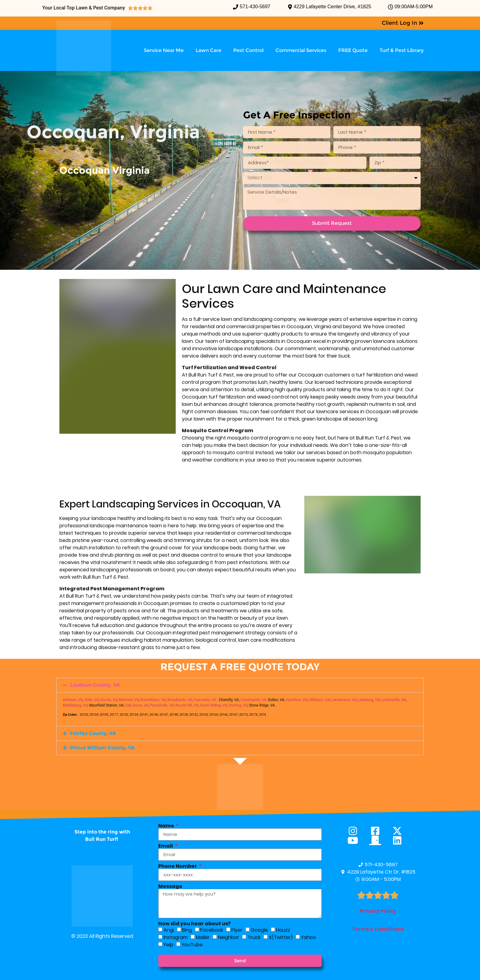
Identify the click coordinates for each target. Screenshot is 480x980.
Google (259, 930)
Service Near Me (164, 50)
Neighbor (229, 937)
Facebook (212, 930)
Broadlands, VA (180, 700)
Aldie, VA (91, 700)
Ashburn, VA (73, 700)
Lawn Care (208, 50)
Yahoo (308, 937)
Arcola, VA (109, 700)
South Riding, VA (213, 705)
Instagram (176, 937)
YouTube (192, 944)
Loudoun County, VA (95, 685)
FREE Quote (353, 50)
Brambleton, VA (153, 700)
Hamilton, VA (296, 700)
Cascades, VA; (205, 700)
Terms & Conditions (378, 929)
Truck (254, 937)
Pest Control (248, 50)
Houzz (283, 930)
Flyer (237, 930)
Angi (169, 930)
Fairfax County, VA (93, 733)
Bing (187, 930)
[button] (240, 685)
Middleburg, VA (75, 705)
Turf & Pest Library (402, 50)
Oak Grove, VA (137, 705)
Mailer (203, 937)
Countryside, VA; (254, 700)
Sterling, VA (238, 705)
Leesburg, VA (369, 700)
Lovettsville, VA (394, 700)
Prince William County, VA (102, 748)
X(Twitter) (281, 937)
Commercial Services (301, 50)
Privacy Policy (378, 911)
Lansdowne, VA (344, 700)
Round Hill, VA (187, 705)
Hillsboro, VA (319, 700)
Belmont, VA (129, 700)
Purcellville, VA (162, 705)
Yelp (168, 944)
